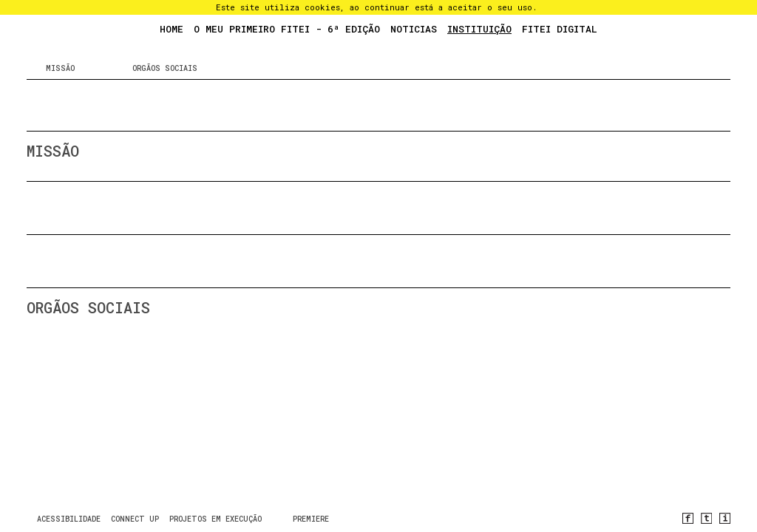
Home (172, 29)
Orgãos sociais (165, 68)
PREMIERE (311, 519)
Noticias (414, 29)
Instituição (479, 29)
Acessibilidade (69, 519)
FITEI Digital (560, 29)
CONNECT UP (135, 519)
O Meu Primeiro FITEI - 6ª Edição (287, 29)
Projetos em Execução (215, 519)
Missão (60, 68)
